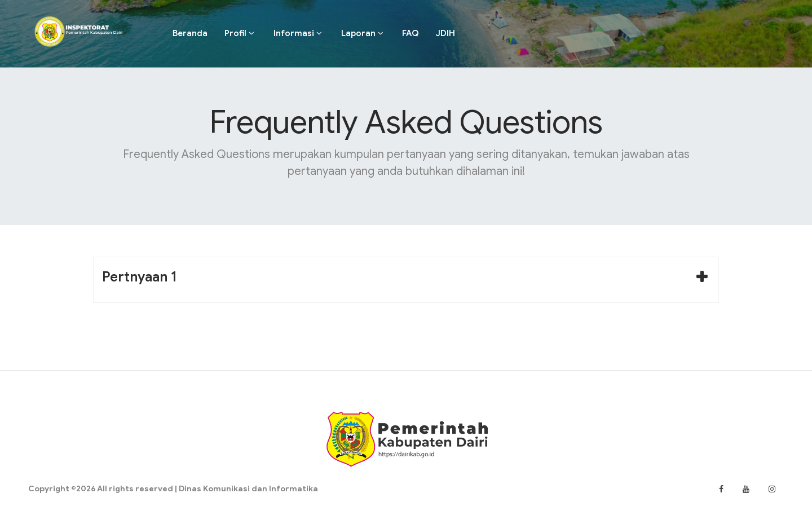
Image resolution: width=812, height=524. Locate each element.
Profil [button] (239, 33)
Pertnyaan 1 (140, 277)
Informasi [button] (298, 33)
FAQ (411, 33)
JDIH (445, 33)
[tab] (406, 280)
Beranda (190, 33)
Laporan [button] (362, 33)
